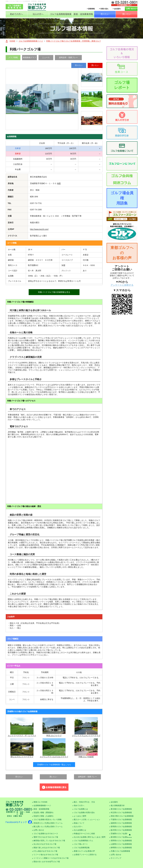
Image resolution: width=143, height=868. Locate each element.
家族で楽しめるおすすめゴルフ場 (47, 848)
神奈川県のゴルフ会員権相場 (122, 816)
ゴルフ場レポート (122, 85)
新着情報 (91, 9)
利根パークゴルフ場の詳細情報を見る (54, 292)
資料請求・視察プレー (68, 57)
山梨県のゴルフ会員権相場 (121, 844)
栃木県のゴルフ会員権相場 (121, 830)
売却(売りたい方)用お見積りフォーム (48, 823)
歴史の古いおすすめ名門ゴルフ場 (47, 862)
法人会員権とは (80, 830)
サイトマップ (116, 858)
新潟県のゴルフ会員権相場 (121, 837)
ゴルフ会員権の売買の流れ (84, 813)
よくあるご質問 (80, 816)
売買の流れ (104, 9)
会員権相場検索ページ (42, 805)
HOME (13, 41)
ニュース (46, 57)
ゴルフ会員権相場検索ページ (31, 41)
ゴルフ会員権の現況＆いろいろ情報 (47, 820)
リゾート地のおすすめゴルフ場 (46, 855)
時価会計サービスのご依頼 (84, 834)
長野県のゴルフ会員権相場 (121, 841)
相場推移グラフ (29, 57)
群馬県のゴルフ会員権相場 (121, 827)
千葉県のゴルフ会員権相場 (121, 820)
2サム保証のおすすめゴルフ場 (45, 851)
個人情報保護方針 (118, 805)
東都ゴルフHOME (40, 802)
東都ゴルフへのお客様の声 (122, 253)
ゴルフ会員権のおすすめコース (46, 834)
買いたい (127, 14)
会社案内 (117, 9)
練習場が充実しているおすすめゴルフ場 (49, 841)
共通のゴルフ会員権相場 (120, 851)
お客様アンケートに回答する (85, 855)
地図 (59, 183)
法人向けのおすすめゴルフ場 (45, 844)
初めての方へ (16, 14)
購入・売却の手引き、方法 (84, 802)
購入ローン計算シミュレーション (87, 820)
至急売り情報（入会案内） (44, 816)
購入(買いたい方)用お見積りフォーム (48, 827)
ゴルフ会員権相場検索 (61, 14)
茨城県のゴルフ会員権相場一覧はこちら (54, 765)
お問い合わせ (131, 9)
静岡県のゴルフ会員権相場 (121, 848)
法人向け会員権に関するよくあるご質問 (90, 837)
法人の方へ (38, 14)
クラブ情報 (13, 57)
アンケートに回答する (122, 285)
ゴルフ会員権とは (81, 809)
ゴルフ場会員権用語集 (122, 198)
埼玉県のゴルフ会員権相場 (121, 813)
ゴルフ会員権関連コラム (83, 841)
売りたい (105, 14)
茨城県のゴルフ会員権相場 (121, 834)
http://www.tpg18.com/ (39, 229)
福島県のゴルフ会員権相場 (121, 823)
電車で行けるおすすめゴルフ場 (46, 837)
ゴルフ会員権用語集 (82, 848)
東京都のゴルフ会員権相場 (121, 809)
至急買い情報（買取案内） (44, 813)
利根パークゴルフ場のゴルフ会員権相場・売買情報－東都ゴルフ (74, 41)
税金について (79, 823)
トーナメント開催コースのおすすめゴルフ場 (51, 858)
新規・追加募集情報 (83, 14)
